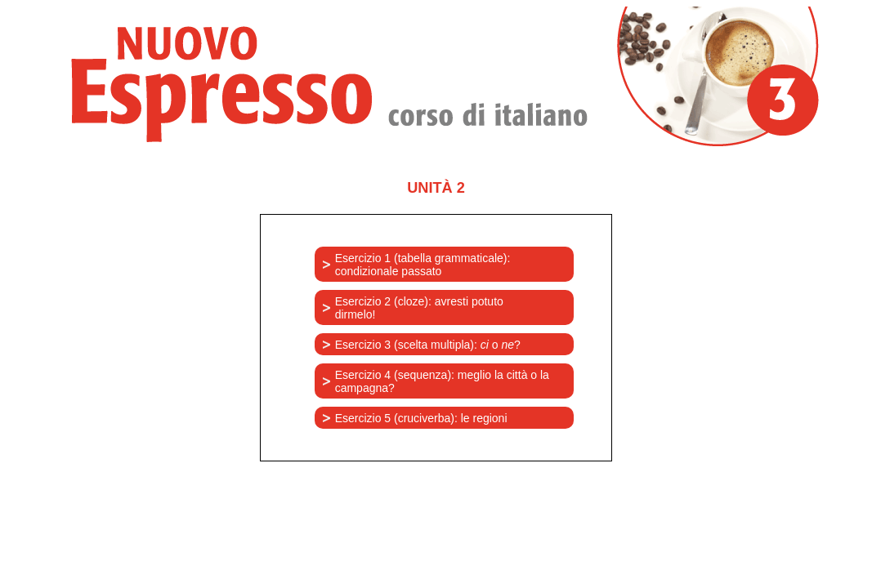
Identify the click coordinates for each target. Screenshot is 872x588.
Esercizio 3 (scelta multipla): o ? (428, 345)
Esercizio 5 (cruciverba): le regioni (421, 418)
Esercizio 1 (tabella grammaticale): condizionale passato (423, 265)
